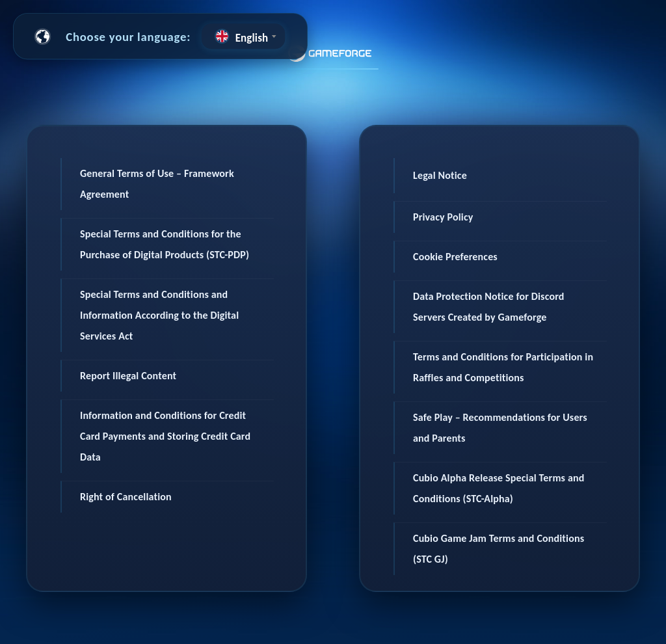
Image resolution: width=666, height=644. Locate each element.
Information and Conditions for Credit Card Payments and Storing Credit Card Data (165, 436)
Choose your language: (128, 36)
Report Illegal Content (128, 376)
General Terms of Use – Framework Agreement (157, 184)
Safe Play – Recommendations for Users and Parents (500, 428)
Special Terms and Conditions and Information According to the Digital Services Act (159, 315)
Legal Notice (440, 175)
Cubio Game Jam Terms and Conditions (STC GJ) (499, 549)
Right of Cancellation (126, 497)
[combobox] (243, 36)
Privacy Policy (443, 217)
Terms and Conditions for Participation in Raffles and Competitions (503, 367)
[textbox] (243, 36)
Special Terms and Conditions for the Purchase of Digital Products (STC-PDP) (165, 244)
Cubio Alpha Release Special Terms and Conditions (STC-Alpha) (499, 488)
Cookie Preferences (455, 257)
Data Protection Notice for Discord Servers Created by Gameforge (489, 307)
